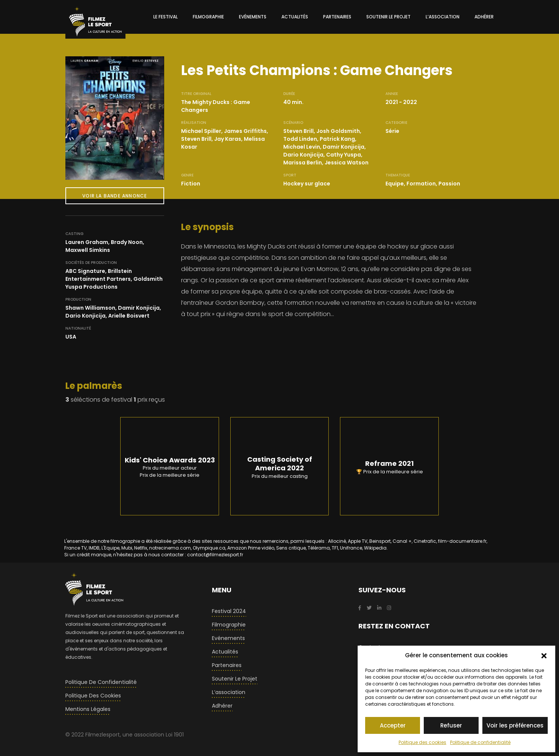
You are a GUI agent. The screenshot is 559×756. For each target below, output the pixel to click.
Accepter (393, 725)
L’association (229, 692)
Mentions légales (88, 709)
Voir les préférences (515, 725)
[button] (544, 655)
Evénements (228, 638)
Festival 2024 (229, 611)
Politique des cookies (422, 742)
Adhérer (222, 706)
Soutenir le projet (235, 679)
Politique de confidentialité (480, 742)
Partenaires (227, 665)
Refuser (451, 725)
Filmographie (229, 625)
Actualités (225, 652)
